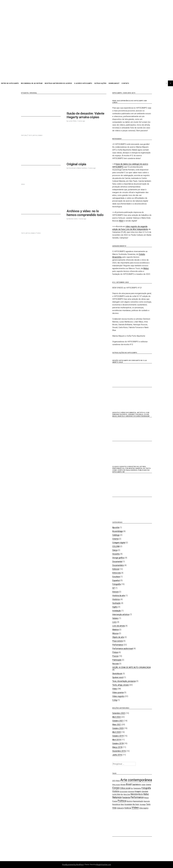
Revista (115, 664)
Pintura (115, 652)
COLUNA (116, 546)
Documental (117, 562)
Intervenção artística (121, 614)
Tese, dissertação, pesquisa (124, 681)
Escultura (116, 577)
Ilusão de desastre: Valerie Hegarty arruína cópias (85, 115)
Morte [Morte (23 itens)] (141, 794)
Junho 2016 (117, 755)
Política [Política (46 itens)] (122, 801)
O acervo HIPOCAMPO (83, 83)
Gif (113, 588)
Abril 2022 (117, 717)
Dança (115, 550)
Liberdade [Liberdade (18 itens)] (145, 791)
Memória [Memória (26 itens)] (134, 794)
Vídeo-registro (118, 696)
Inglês (115, 607)
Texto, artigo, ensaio (121, 685)
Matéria (115, 630)
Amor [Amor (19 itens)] (118, 781)
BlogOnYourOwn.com (104, 865)
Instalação (117, 611)
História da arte (119, 596)
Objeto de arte (118, 637)
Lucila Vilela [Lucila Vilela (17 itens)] (116, 794)
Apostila (116, 527)
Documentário (118, 565)
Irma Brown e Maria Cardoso (78, 168)
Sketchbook (117, 674)
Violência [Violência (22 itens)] (128, 808)
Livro (114, 622)
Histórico (116, 599)
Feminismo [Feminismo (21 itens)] (137, 788)
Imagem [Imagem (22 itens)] (138, 791)
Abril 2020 (117, 732)
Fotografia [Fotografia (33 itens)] (146, 788)
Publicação (117, 660)
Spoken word (118, 677)
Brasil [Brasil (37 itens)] (129, 784)
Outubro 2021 (118, 721)
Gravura (115, 592)
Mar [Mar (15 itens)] (122, 794)
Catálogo (116, 535)
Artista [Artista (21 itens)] (123, 784)
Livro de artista (119, 626)
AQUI (121, 221)
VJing (115, 700)
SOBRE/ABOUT (114, 83)
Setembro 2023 (119, 713)
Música (115, 633)
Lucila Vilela (72, 121)
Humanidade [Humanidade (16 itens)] (123, 792)
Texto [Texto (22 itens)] (148, 804)
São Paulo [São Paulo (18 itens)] (136, 804)
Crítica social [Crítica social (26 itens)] (125, 788)
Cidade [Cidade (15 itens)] (143, 785)
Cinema (115, 539)
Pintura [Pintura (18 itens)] (146, 798)
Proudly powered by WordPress (73, 865)
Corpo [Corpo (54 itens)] (116, 788)
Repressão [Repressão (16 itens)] (147, 801)
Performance (118, 645)
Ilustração (116, 603)
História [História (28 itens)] (116, 791)
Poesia (115, 656)
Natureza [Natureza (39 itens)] (117, 797)
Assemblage (118, 531)
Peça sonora (118, 641)
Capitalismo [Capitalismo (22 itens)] (136, 784)
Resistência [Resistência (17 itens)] (116, 804)
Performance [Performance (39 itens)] (137, 797)
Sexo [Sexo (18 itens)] (122, 804)
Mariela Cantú (73, 219)
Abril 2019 (117, 740)
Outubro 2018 (118, 743)
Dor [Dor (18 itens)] (132, 788)
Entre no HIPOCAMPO (10, 83)
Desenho (116, 554)
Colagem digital (119, 543)
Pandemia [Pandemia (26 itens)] (126, 797)
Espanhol (116, 580)
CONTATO (125, 83)
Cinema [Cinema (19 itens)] (148, 784)
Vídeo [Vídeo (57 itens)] (135, 808)
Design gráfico (118, 558)
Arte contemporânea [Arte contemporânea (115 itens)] (136, 780)
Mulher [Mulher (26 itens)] (146, 794)
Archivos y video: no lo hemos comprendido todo (85, 213)
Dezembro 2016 (119, 751)
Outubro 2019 (118, 736)
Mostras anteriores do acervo (58, 83)
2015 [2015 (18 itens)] (114, 781)
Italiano (115, 618)
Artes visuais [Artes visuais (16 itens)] (116, 785)
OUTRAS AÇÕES (100, 83)
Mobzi (146, 268)
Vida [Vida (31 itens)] (114, 808)
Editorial (116, 569)
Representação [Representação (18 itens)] (138, 801)
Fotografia (116, 584)
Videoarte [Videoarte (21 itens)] (120, 808)
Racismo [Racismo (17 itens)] (129, 801)
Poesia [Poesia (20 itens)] (115, 801)
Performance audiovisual (123, 649)
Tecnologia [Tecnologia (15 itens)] (143, 804)
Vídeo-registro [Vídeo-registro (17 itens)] (144, 808)
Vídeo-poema (118, 692)
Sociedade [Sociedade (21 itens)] (128, 804)
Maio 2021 (117, 725)
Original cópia (76, 164)
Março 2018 (117, 747)
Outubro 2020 (118, 728)
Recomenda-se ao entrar (32, 83)
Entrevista (116, 573)
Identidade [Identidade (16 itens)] (131, 792)
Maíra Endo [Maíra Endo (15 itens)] (127, 794)
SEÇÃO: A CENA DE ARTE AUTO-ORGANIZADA (131, 667)
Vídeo (115, 689)
